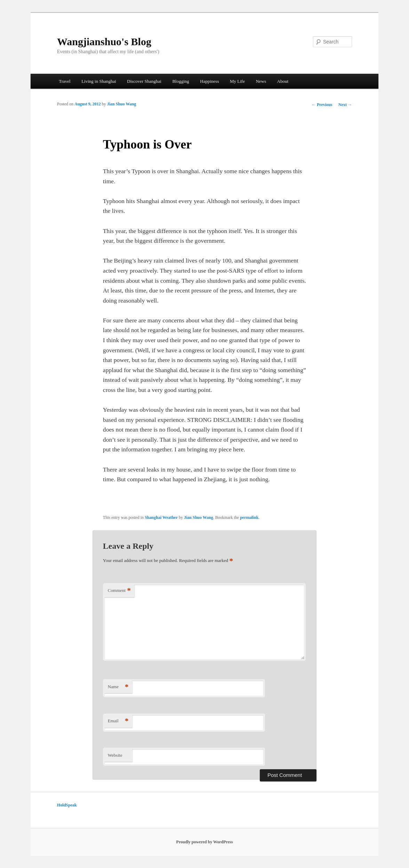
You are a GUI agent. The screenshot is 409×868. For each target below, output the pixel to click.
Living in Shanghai (99, 81)
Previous (322, 105)
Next (345, 105)
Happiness (209, 81)
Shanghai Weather (161, 517)
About (283, 81)
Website (115, 755)
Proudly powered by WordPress (205, 842)
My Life (237, 81)
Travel (65, 81)
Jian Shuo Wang (122, 104)
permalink (249, 517)
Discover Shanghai (144, 81)
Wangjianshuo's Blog (104, 42)
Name (118, 687)
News (261, 81)
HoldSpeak (67, 805)
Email (118, 721)
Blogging (181, 81)
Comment (119, 591)
